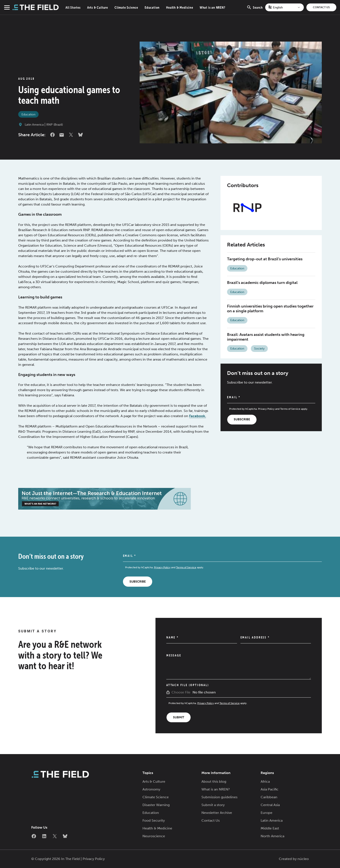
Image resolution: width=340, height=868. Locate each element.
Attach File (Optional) (188, 685)
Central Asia (270, 805)
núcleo (303, 859)
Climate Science (126, 7)
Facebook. (198, 416)
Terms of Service (290, 409)
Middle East (270, 828)
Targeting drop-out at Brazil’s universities (265, 259)
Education (152, 7)
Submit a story (213, 805)
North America (272, 836)
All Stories (73, 7)
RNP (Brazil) (55, 125)
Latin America (34, 125)
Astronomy (151, 789)
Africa (265, 781)
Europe (266, 813)
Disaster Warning (156, 805)
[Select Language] (284, 7)
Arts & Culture (98, 7)
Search (255, 10)
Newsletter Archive (217, 813)
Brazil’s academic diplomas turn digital (262, 283)
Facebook (52, 135)
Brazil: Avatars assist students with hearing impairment (266, 337)
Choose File (181, 692)
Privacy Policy (266, 409)
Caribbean (269, 797)
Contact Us (321, 7)
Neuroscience (154, 836)
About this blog (214, 781)
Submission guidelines (219, 797)
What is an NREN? (212, 7)
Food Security (154, 820)
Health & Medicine (180, 7)
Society (259, 349)
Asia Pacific (270, 789)
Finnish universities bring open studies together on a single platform (270, 309)
